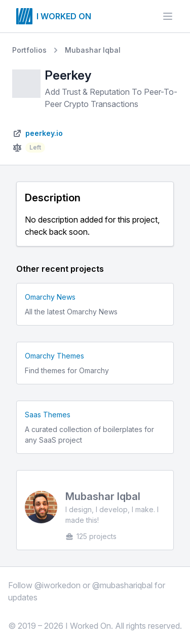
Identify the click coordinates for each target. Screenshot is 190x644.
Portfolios (29, 50)
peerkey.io (44, 133)
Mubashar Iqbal (93, 50)
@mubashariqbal (122, 585)
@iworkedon (58, 585)
